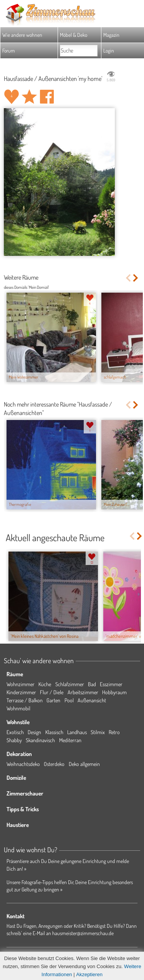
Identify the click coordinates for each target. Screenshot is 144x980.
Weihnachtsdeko (23, 764)
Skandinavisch (40, 740)
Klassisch (54, 732)
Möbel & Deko (74, 35)
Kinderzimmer (21, 692)
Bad (92, 684)
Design (34, 732)
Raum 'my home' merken (29, 97)
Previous (128, 278)
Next (136, 278)
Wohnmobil (18, 708)
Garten (53, 700)
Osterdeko (54, 764)
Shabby (14, 740)
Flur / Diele (52, 692)
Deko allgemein (84, 764)
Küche (45, 684)
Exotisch (15, 732)
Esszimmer (111, 684)
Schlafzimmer (70, 684)
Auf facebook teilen (47, 97)
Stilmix (98, 732)
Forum (9, 50)
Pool (69, 700)
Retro (114, 732)
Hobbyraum (114, 692)
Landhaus (77, 732)
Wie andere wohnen (22, 35)
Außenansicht (92, 700)
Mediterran (70, 740)
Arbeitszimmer (83, 692)
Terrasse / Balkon (25, 700)
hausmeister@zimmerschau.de (83, 933)
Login (109, 50)
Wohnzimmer (21, 684)
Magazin (111, 35)
